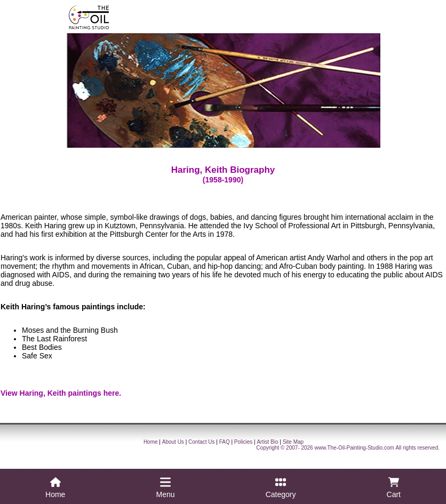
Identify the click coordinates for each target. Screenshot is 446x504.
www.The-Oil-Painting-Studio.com (354, 448)
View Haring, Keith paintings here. (61, 393)
